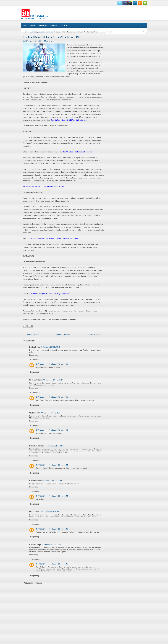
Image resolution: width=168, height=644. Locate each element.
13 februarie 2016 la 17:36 (51, 545)
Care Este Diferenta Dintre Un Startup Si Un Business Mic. (52, 37)
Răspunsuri (36, 360)
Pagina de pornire (63, 334)
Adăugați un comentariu (33, 583)
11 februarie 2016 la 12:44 (51, 413)
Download (43, 25)
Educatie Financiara (45, 32)
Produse (54, 25)
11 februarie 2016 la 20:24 (52, 481)
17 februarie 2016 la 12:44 (58, 430)
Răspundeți (34, 355)
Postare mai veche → (95, 334)
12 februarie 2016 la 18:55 (49, 512)
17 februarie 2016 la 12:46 (58, 564)
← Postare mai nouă (31, 334)
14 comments (49, 41)
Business (33, 32)
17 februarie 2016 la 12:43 (58, 364)
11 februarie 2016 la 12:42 (50, 347)
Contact (64, 25)
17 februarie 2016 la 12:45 (58, 529)
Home (25, 25)
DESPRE (33, 25)
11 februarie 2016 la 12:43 (53, 380)
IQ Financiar (30, 41)
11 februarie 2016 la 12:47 (54, 446)
